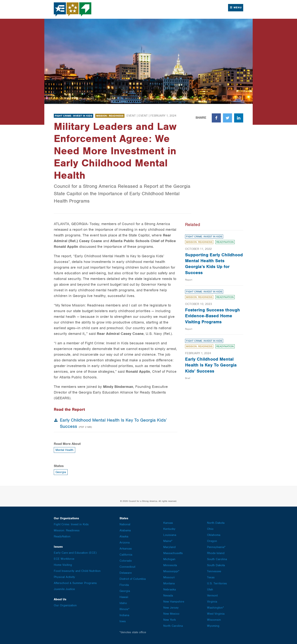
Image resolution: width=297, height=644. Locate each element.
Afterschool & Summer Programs (75, 583)
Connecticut (127, 567)
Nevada (168, 596)
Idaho (123, 603)
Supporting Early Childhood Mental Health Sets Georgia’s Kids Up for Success (214, 264)
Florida (124, 585)
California (126, 555)
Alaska (124, 536)
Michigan (169, 559)
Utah (210, 589)
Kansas (168, 523)
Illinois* (124, 609)
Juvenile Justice (64, 589)
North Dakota (216, 523)
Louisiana (170, 535)
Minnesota (170, 565)
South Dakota (216, 565)
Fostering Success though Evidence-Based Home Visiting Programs (213, 316)
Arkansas (126, 549)
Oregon (212, 541)
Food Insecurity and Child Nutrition (77, 571)
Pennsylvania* (216, 547)
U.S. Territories (217, 583)
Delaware (126, 573)
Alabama (125, 530)
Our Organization (65, 605)
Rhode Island (216, 553)
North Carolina (173, 626)
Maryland (169, 547)
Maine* (168, 541)
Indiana (124, 615)
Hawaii (124, 597)
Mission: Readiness (110, 116)
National (125, 524)
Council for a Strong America (73, 9)
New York (170, 620)
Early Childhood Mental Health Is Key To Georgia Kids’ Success (211, 365)
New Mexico (171, 614)
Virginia (212, 602)
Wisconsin (214, 620)
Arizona (125, 543)
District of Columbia (133, 579)
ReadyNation (225, 242)
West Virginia (216, 614)
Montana (169, 583)
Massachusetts (173, 553)
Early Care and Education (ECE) (75, 553)
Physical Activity (64, 577)
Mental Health (64, 450)
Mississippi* (171, 571)
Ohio (210, 529)
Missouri (169, 577)
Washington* (215, 608)
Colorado (126, 561)
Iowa (123, 621)
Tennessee (214, 571)
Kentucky (169, 529)
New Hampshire (174, 602)
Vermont (212, 596)
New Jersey (171, 608)
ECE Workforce (64, 559)
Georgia (61, 472)
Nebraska (170, 589)
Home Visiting (63, 565)
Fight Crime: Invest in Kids (73, 116)
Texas (211, 577)
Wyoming (213, 626)
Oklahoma (214, 535)
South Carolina (217, 559)
